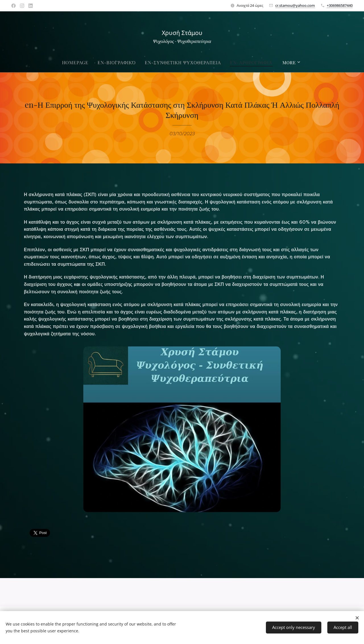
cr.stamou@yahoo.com (295, 5)
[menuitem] (81, 63)
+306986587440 (340, 5)
